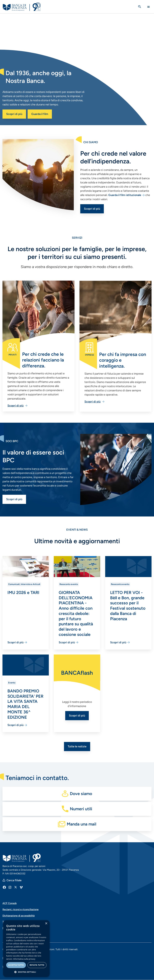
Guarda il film (40, 114)
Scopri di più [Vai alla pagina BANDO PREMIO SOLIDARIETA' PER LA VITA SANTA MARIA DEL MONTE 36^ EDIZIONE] (15, 725)
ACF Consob (10, 903)
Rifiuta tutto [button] (37, 965)
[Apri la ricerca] (140, 7)
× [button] (46, 924)
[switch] (152, 123)
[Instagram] (10, 887)
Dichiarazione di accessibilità (19, 916)
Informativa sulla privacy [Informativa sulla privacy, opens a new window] (24, 959)
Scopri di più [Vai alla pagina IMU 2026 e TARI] (15, 642)
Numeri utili (81, 809)
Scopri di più (14, 114)
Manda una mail (81, 824)
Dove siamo (81, 794)
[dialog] (26, 949)
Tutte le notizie (77, 746)
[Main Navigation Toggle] (148, 7)
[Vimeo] (21, 887)
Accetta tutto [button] (16, 965)
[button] (26, 972)
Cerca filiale (14, 880)
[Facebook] (4, 887)
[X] (15, 887)
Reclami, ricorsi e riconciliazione (21, 909)
